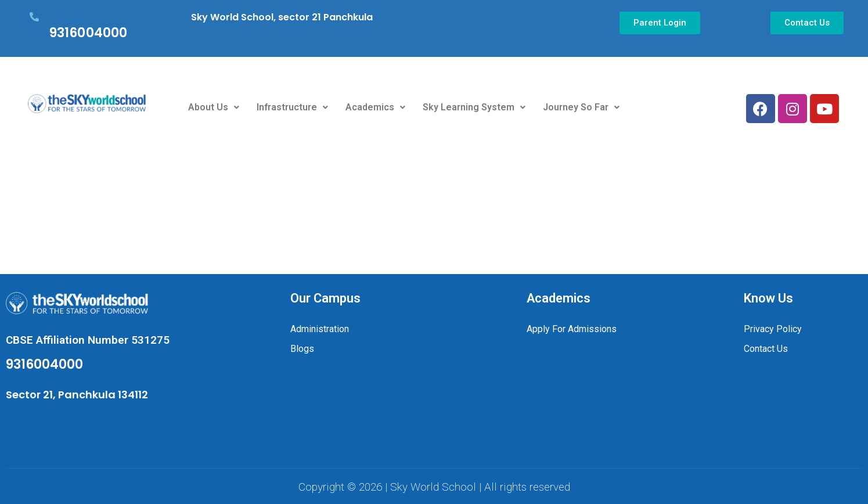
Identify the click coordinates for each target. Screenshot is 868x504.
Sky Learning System (474, 107)
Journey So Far (581, 107)
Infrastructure (292, 107)
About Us (214, 107)
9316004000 (88, 33)
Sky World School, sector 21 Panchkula (282, 17)
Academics (375, 107)
